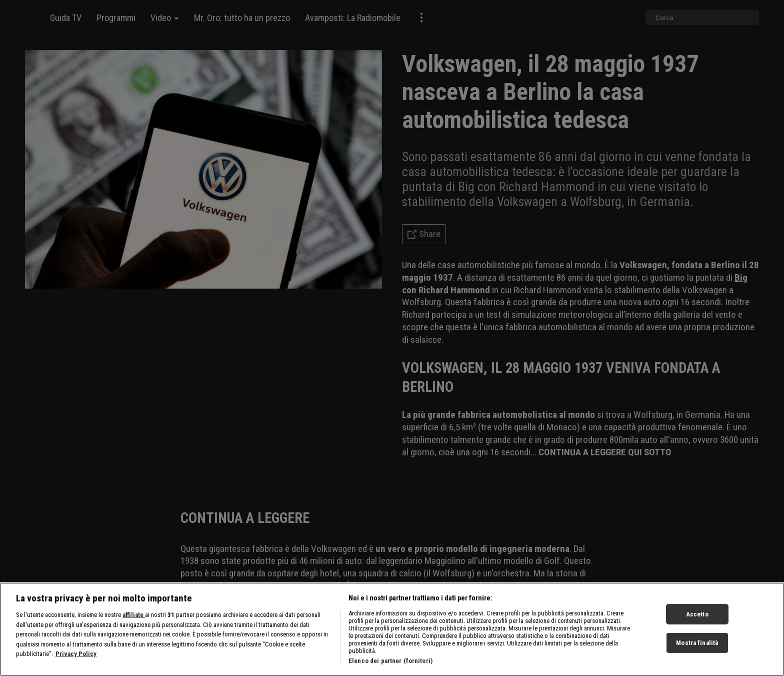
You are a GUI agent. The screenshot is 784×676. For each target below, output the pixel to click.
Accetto (697, 618)
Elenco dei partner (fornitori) (390, 664)
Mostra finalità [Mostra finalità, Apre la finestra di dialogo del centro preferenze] (697, 646)
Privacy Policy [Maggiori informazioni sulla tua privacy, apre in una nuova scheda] (76, 657)
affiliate (134, 618)
